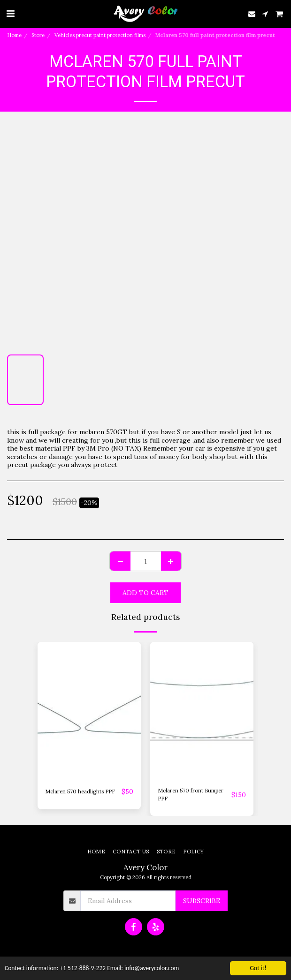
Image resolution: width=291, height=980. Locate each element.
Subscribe (202, 901)
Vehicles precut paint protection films (100, 35)
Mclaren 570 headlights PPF (80, 792)
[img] (89, 711)
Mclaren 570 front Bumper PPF (191, 795)
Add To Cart (145, 593)
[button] (10, 13)
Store (38, 35)
